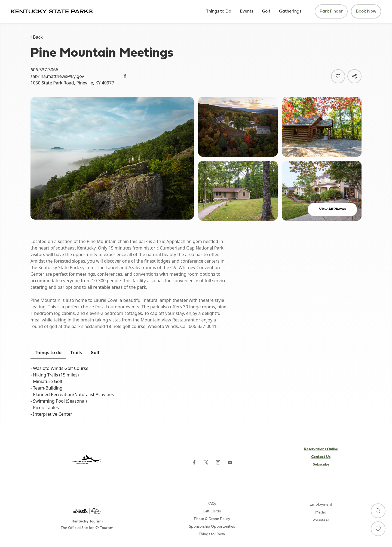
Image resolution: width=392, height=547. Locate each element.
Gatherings (290, 11)
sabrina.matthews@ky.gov (57, 76)
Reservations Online (321, 449)
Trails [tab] (76, 352)
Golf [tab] (95, 352)
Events (246, 11)
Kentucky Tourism (87, 522)
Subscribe (321, 465)
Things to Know (212, 534)
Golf (266, 11)
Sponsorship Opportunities (212, 527)
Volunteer (321, 520)
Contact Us (321, 457)
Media (321, 513)
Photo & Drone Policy (212, 519)
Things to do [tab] (48, 352)
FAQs (212, 504)
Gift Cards (212, 511)
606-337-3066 (44, 70)
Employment (321, 505)
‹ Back (37, 37)
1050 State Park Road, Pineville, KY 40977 (72, 83)
